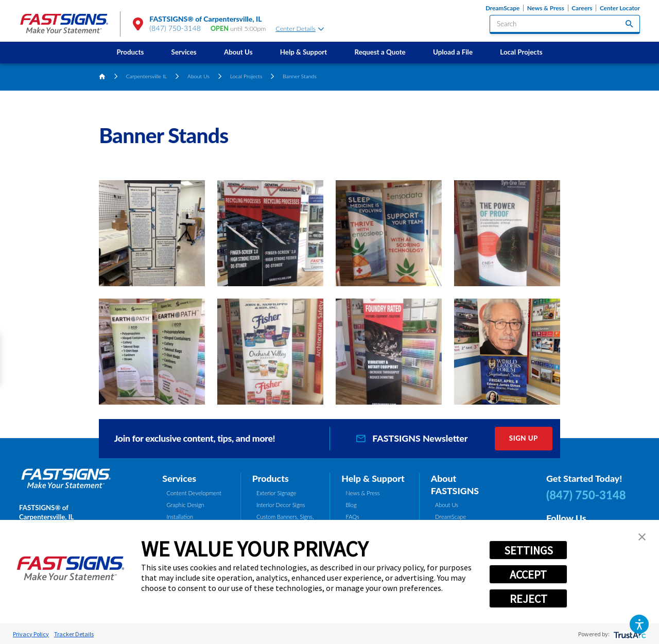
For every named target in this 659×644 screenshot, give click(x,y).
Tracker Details (74, 634)
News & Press (546, 8)
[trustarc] (629, 634)
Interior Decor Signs (281, 505)
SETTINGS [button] (528, 550)
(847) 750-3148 (175, 28)
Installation (180, 517)
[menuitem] (130, 52)
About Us (238, 52)
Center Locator (620, 8)
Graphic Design (186, 505)
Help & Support (304, 52)
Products (130, 52)
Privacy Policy (31, 634)
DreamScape (502, 8)
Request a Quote (380, 52)
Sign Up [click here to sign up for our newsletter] (524, 438)
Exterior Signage (276, 493)
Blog (351, 505)
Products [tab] (271, 478)
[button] (639, 624)
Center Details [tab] (300, 29)
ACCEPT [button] (528, 575)
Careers (582, 8)
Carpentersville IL (146, 76)
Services (184, 52)
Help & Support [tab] (373, 478)
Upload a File (453, 52)
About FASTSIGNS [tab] (455, 484)
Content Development (194, 493)
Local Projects (521, 52)
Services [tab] (179, 478)
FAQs (353, 517)
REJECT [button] (528, 599)
